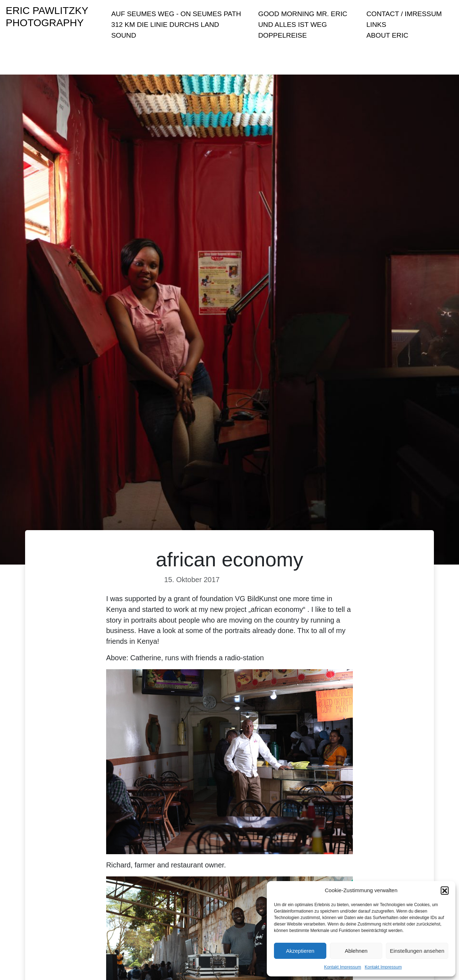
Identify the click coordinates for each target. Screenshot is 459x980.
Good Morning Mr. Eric (303, 14)
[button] (445, 890)
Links (376, 25)
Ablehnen (356, 951)
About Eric (387, 35)
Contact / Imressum (404, 14)
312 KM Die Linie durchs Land (165, 25)
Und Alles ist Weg (293, 25)
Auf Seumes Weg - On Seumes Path (176, 14)
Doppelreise (282, 35)
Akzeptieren (300, 951)
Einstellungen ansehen (417, 951)
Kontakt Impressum (343, 967)
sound (124, 35)
